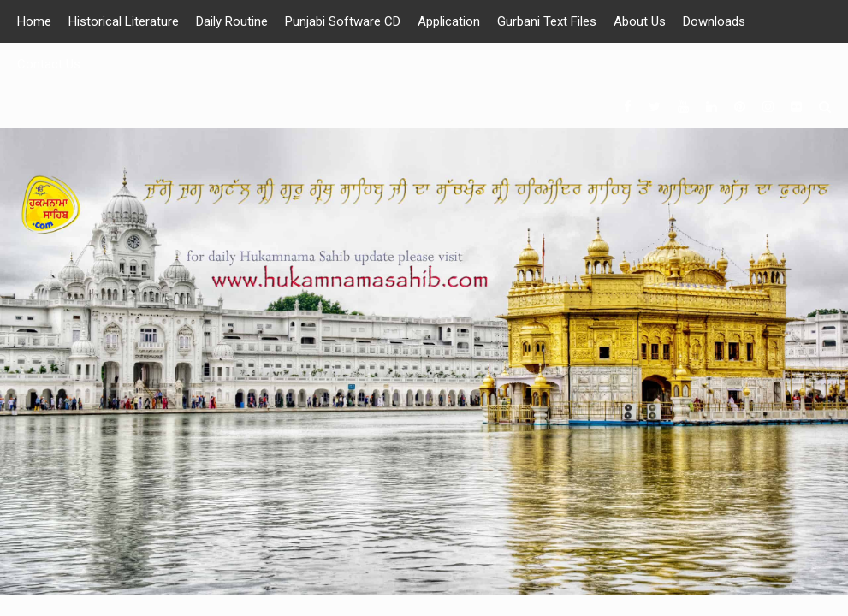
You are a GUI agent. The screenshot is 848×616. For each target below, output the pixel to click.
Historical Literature (124, 21)
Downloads (714, 21)
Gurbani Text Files (547, 21)
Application (449, 21)
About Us (640, 21)
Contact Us (49, 64)
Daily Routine (232, 21)
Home (34, 21)
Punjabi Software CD (343, 21)
